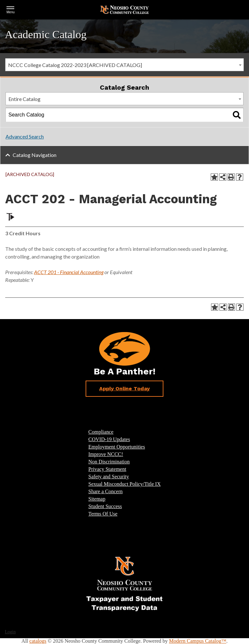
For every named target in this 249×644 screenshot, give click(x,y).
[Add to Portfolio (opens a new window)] (214, 177)
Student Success (105, 506)
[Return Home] (124, 9)
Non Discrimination (109, 462)
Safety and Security (109, 477)
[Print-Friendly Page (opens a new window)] (231, 177)
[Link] (124, 583)
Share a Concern (106, 491)
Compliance (101, 432)
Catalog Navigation (35, 155)
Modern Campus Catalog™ (198, 641)
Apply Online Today (124, 389)
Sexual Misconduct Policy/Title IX (125, 484)
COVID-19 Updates (109, 439)
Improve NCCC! (106, 454)
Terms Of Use (103, 514)
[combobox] (124, 65)
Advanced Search (25, 136)
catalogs (38, 641)
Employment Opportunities (117, 447)
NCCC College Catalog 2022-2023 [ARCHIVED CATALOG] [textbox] (75, 65)
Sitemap (97, 499)
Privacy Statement (107, 469)
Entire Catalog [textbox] (24, 99)
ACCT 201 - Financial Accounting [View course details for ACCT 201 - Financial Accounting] (69, 272)
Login (10, 632)
